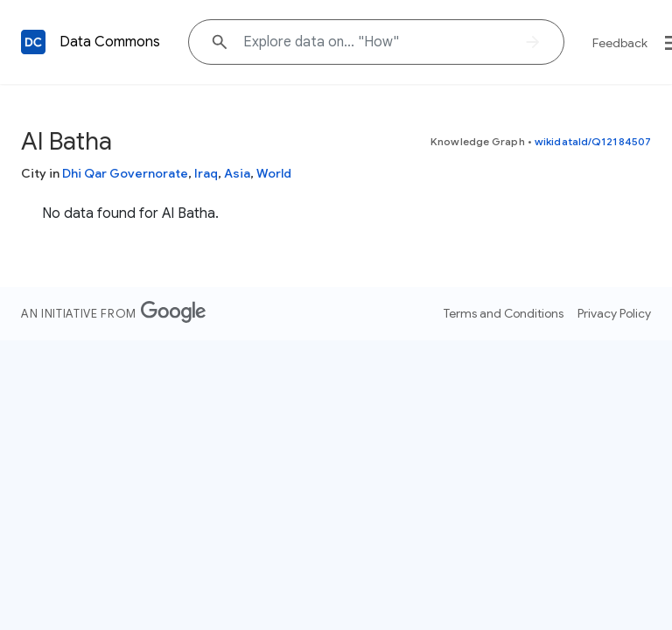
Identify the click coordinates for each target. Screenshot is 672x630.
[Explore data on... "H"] (376, 42)
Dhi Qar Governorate (125, 173)
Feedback (620, 43)
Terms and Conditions (504, 313)
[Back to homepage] (33, 42)
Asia (237, 173)
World (274, 173)
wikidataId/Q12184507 (593, 141)
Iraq (206, 173)
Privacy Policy (614, 313)
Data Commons (110, 42)
